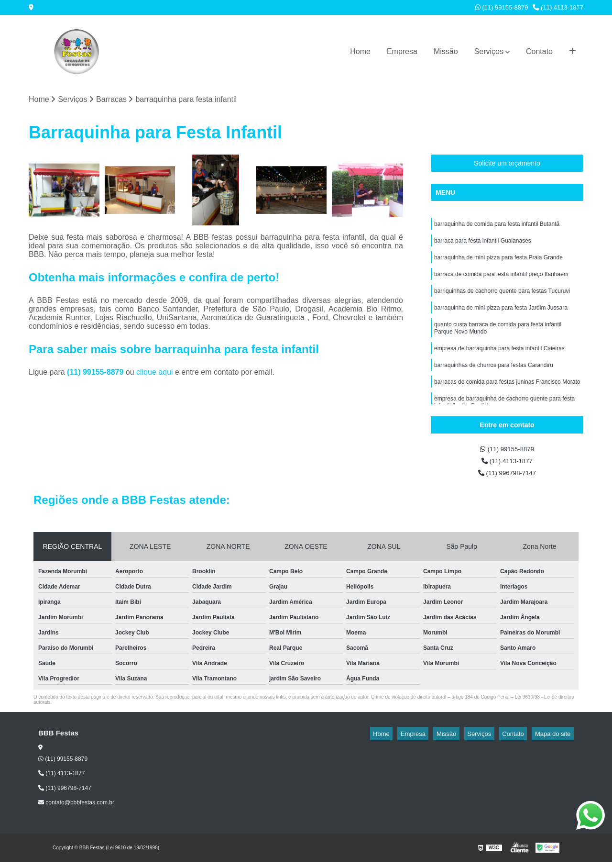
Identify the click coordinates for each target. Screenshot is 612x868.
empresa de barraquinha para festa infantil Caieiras (499, 363)
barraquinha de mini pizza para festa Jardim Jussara (501, 318)
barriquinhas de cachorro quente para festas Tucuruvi (502, 300)
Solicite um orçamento (507, 165)
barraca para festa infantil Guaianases (483, 245)
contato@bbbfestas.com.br (76, 809)
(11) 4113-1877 (558, 7)
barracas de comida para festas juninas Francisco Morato (507, 399)
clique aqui (155, 374)
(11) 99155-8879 (502, 7)
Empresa (402, 51)
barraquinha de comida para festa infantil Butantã (497, 227)
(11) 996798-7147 (507, 478)
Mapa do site (556, 740)
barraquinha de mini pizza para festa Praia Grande (498, 263)
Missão (446, 51)
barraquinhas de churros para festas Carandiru (494, 381)
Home (360, 51)
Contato (539, 51)
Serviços (489, 51)
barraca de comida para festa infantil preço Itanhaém (501, 281)
